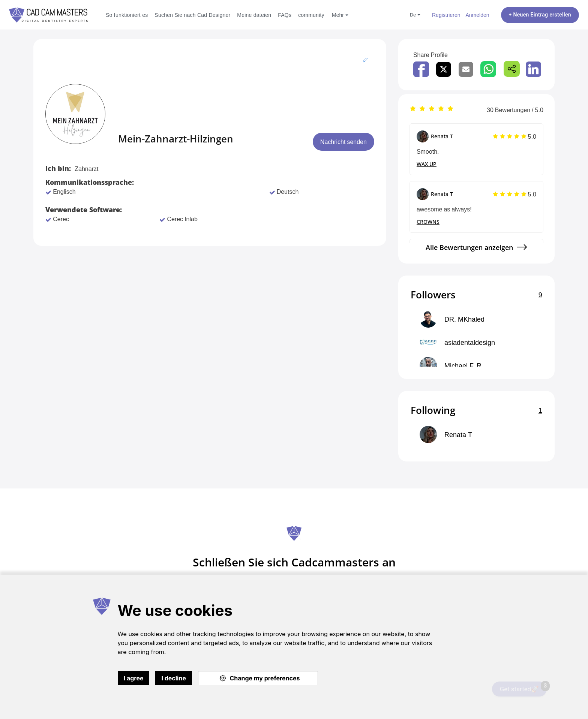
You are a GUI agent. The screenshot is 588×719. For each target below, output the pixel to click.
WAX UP (427, 164)
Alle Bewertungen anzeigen (469, 247)
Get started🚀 (523, 687)
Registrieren (446, 15)
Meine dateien (254, 15)
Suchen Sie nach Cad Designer (192, 15)
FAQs (285, 15)
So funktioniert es (127, 15)
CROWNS (428, 222)
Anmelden (477, 15)
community (311, 15)
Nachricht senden (343, 142)
